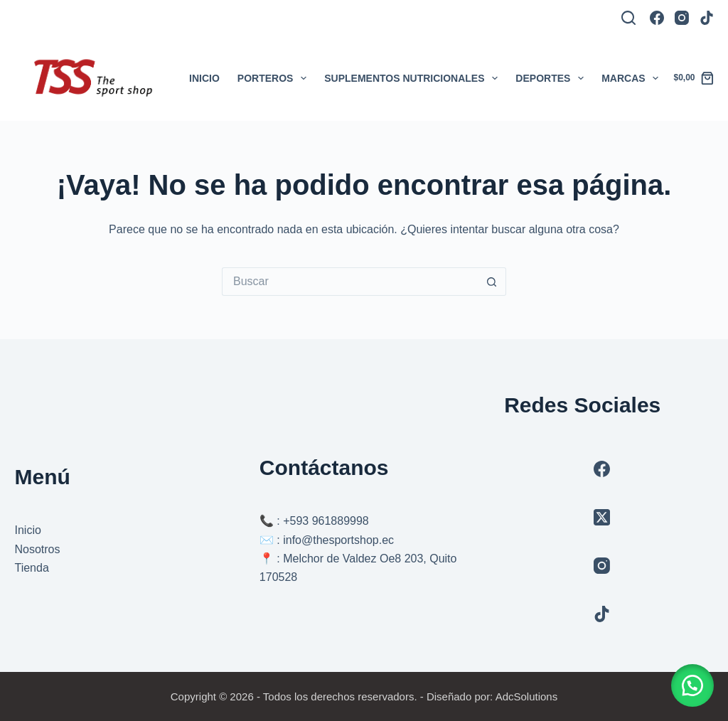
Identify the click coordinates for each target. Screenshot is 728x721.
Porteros (275, 78)
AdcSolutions (527, 696)
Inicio (204, 78)
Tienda (31, 568)
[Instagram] (682, 18)
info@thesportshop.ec (338, 540)
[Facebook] (657, 18)
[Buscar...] (350, 282)
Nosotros (37, 549)
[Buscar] (628, 18)
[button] (692, 685)
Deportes (552, 78)
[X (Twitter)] (602, 517)
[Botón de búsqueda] (492, 282)
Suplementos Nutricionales (414, 78)
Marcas (633, 78)
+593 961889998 (326, 521)
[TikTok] (707, 18)
